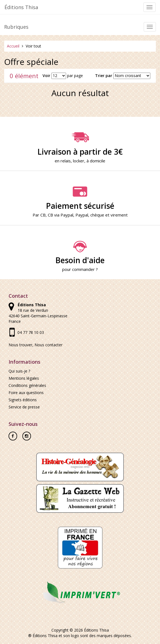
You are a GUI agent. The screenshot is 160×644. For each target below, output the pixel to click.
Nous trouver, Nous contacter (36, 345)
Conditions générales (27, 385)
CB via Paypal (61, 215)
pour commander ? (80, 269)
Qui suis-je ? (19, 371)
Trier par (104, 76)
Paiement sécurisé (80, 199)
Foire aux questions (26, 393)
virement (119, 215)
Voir (46, 76)
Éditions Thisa (21, 7)
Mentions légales (24, 378)
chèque (97, 215)
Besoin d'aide (80, 253)
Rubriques (16, 27)
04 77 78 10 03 (31, 332)
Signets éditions (23, 400)
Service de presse (24, 407)
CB (43, 215)
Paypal (82, 215)
